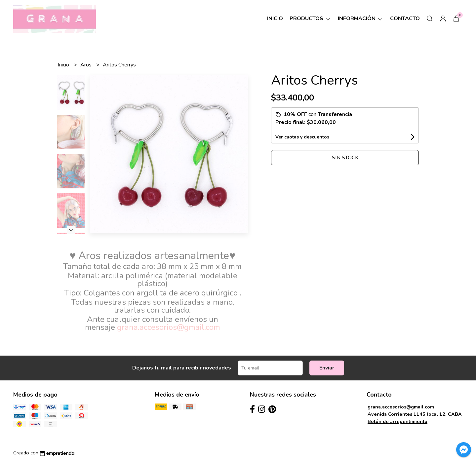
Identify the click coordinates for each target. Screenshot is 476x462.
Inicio (275, 19)
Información (361, 19)
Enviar (327, 368)
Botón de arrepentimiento (397, 421)
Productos (310, 19)
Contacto (405, 19)
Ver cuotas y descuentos (302, 137)
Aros (87, 65)
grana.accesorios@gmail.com (401, 407)
